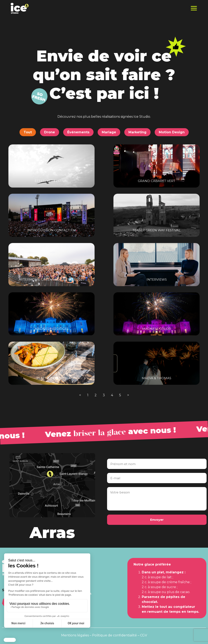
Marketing (137, 132)
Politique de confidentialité (114, 635)
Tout (28, 132)
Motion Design (172, 132)
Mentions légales (75, 635)
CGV (144, 635)
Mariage (109, 132)
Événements (78, 132)
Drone (50, 132)
